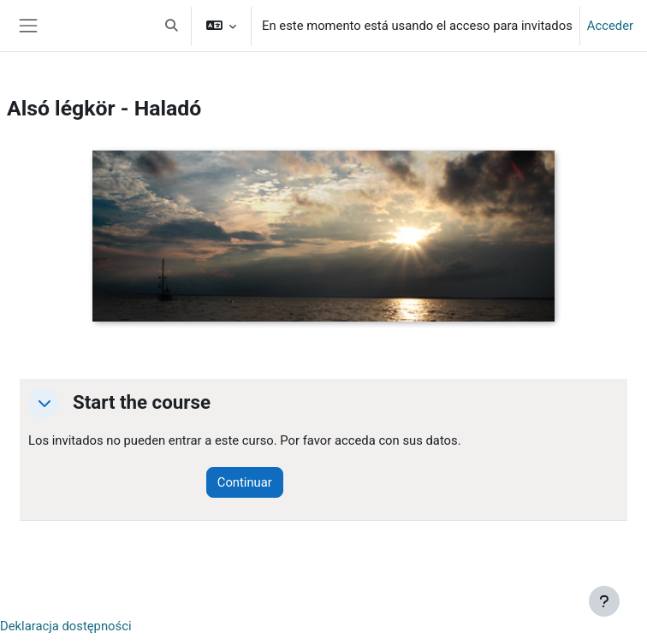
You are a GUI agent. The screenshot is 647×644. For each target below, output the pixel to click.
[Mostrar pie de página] (604, 601)
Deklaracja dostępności (66, 626)
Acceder (610, 26)
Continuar (245, 482)
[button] (172, 26)
